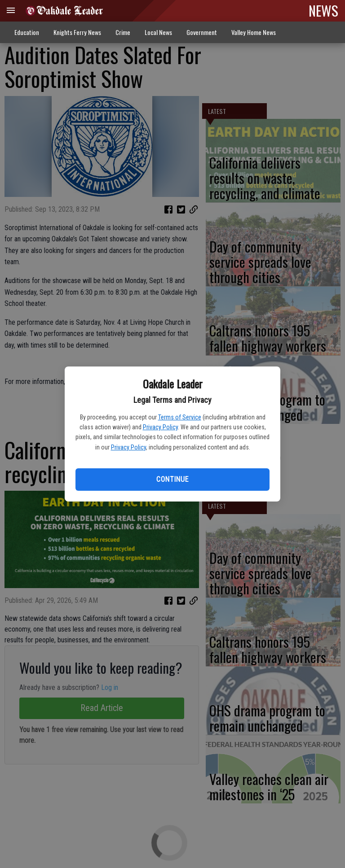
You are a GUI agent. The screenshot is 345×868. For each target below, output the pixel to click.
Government (202, 32)
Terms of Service (180, 417)
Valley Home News (254, 32)
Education (27, 32)
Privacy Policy (160, 427)
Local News (158, 32)
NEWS (323, 10)
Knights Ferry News (77, 32)
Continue (172, 479)
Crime (123, 32)
